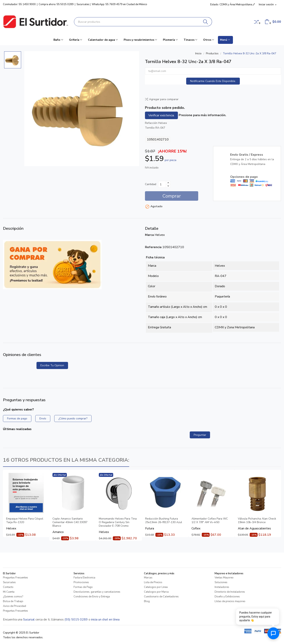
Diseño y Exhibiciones (227, 597)
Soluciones (221, 582)
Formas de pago (17, 419)
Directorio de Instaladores (230, 592)
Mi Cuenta (9, 592)
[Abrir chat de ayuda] (273, 633)
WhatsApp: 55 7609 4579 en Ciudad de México (119, 4)
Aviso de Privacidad (14, 606)
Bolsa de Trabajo (13, 601)
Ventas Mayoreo (224, 578)
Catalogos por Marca (156, 592)
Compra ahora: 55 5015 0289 (56, 4)
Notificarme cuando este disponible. (213, 81)
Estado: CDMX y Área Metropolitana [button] (233, 5)
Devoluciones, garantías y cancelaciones (97, 592)
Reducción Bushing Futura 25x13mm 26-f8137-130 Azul (164, 521)
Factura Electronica (84, 578)
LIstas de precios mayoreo (230, 601)
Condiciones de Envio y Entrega (92, 597)
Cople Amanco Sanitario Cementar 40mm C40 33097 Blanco (70, 522)
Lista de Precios (153, 582)
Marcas (148, 578)
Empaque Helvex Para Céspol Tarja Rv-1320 (25, 521)
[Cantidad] (162, 184)
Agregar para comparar (162, 99)
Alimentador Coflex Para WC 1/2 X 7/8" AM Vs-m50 (210, 521)
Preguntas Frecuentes (15, 578)
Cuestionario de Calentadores (161, 597)
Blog (147, 601)
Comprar (172, 196)
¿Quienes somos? (13, 597)
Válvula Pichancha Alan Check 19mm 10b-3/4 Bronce (257, 521)
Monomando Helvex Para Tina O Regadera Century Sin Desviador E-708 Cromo (118, 522)
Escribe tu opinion (52, 365)
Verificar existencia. (161, 115)
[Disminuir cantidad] (168, 186)
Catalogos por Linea (156, 587)
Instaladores (222, 587)
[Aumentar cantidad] (168, 183)
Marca (149, 235)
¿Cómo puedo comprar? (73, 419)
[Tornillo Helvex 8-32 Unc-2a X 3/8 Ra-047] (82, 109)
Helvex (160, 235)
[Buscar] (206, 22)
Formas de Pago (83, 587)
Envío (43, 419)
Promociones (81, 582)
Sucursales (83, 4)
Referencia (153, 247)
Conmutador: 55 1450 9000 (19, 4)
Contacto (8, 587)
